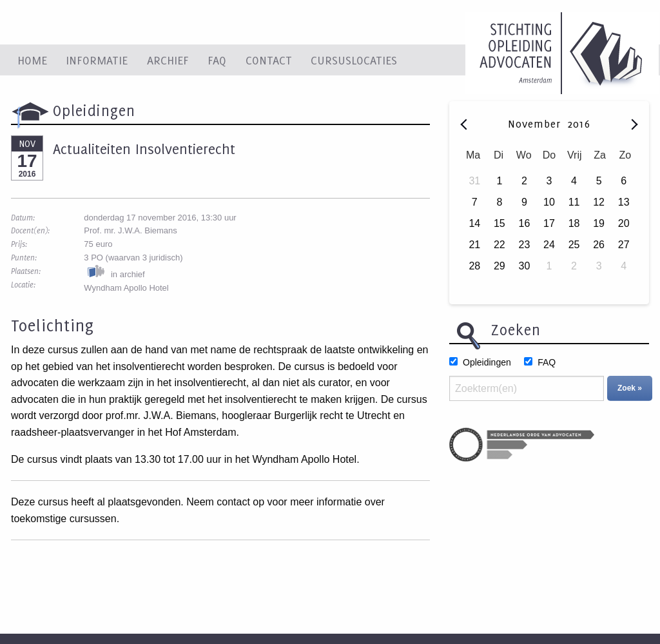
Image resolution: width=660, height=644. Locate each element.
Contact (269, 60)
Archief (168, 60)
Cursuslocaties (354, 60)
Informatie (97, 60)
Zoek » (630, 388)
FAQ (217, 60)
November (536, 124)
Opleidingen (487, 362)
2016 (579, 124)
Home (32, 60)
